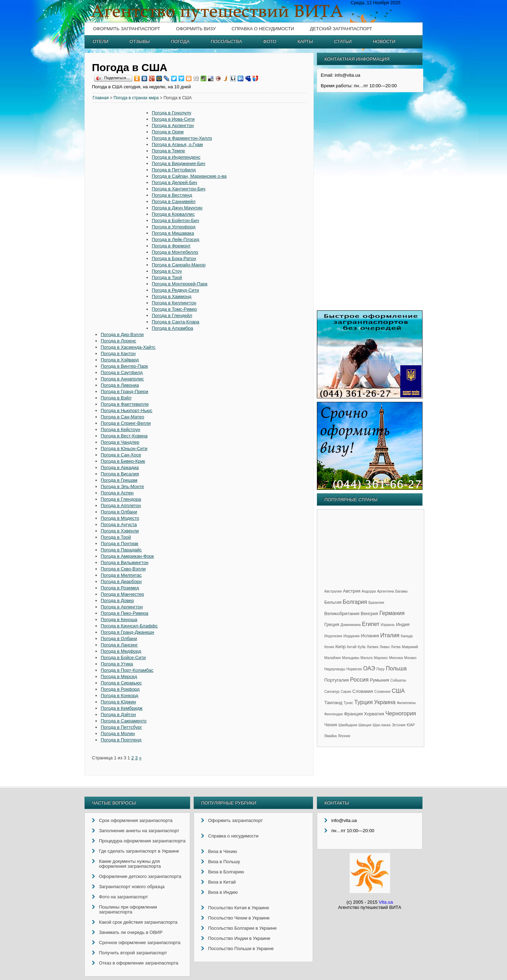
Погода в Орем (168, 132)
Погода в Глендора (121, 499)
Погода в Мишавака (173, 233)
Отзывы (140, 41)
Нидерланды (335, 669)
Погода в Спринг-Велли (126, 423)
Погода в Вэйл (116, 398)
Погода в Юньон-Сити (124, 448)
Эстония (399, 725)
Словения (382, 692)
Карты (305, 41)
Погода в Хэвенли (120, 531)
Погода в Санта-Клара (176, 322)
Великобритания (342, 614)
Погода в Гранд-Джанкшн (127, 632)
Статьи (343, 41)
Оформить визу (196, 29)
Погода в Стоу (167, 271)
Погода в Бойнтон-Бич (175, 220)
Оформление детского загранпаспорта (140, 876)
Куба (362, 647)
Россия (359, 680)
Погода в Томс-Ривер (174, 309)
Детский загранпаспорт (341, 29)
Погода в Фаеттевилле (125, 404)
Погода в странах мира (136, 98)
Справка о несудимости (263, 29)
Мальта (367, 658)
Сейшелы (398, 680)
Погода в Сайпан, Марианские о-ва (189, 176)
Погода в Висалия (120, 474)
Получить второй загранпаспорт (133, 953)
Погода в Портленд (121, 740)
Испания (370, 636)
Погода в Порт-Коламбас (127, 670)
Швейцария (348, 725)
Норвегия (354, 669)
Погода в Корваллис (173, 214)
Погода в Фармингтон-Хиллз (182, 138)
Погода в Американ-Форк (127, 556)
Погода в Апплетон (121, 505)
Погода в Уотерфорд (174, 227)
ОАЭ (369, 668)
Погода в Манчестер (122, 594)
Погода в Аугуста (119, 524)
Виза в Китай (222, 882)
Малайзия (333, 658)
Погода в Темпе (168, 151)
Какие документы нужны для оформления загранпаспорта (130, 864)
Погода (180, 41)
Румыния (379, 680)
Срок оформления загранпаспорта (136, 820)
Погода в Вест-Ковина (124, 436)
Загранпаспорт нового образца (132, 887)
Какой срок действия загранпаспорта (138, 922)
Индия (403, 624)
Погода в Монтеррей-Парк (180, 284)
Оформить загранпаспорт (127, 29)
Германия (392, 613)
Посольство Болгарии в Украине (242, 928)
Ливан (384, 647)
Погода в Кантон (118, 353)
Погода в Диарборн (121, 581)
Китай (352, 647)
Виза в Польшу (224, 862)
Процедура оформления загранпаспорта (142, 841)
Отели (101, 41)
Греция (332, 624)
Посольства (226, 41)
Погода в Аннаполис (122, 379)
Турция (363, 702)
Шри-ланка (381, 725)
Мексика (396, 658)
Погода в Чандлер (120, 442)
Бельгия (333, 602)
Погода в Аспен (117, 493)
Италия (390, 635)
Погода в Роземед (120, 588)
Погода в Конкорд (119, 696)
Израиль (388, 625)
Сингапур (332, 692)
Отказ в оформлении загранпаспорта (139, 963)
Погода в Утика (117, 664)
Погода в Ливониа (120, 385)
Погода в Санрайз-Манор (179, 265)
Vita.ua (386, 902)
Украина (385, 702)
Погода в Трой (167, 277)
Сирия (346, 692)
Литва (396, 647)
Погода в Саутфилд (122, 372)
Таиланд (333, 703)
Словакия (363, 691)
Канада (407, 636)
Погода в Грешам (119, 480)
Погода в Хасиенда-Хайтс (128, 347)
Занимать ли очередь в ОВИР (131, 932)
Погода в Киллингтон (174, 303)
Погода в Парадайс (121, 550)
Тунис (348, 703)
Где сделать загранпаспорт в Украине (139, 851)
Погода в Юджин (118, 702)
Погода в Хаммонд (172, 296)
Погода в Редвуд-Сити (175, 290)
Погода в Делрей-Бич (174, 182)
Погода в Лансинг (119, 645)
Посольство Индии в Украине (239, 938)
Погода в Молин (118, 734)
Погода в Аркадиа (120, 467)
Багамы (402, 591)
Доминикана (350, 625)
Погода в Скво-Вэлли (123, 569)
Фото (270, 41)
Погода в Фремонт (171, 246)
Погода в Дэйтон (118, 715)
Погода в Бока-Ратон (174, 258)
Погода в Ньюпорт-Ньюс (127, 410)
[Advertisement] (122, 217)
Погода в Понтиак (120, 543)
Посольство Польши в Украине (241, 949)
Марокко (381, 658)
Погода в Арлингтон (173, 125)
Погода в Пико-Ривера (124, 613)
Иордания (351, 636)
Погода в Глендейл (172, 315)
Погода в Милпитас (121, 575)
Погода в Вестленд (172, 195)
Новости (384, 41)
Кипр (341, 647)
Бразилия (376, 603)
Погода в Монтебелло (175, 252)
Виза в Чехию (223, 851)
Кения (329, 647)
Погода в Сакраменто (124, 721)
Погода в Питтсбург (121, 727)
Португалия (337, 680)
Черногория (400, 713)
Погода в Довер (117, 600)
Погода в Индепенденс (176, 157)
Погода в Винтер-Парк (124, 366)
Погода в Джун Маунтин (177, 208)
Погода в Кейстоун (120, 429)
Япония (344, 736)
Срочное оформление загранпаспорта (140, 943)
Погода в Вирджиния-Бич (179, 163)
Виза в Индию (223, 892)
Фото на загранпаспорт (123, 897)
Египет (371, 624)
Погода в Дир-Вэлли (122, 334)
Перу (380, 669)
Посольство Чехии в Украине (239, 918)
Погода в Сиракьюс (121, 683)
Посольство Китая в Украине (239, 908)
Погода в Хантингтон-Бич (179, 189)
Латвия (373, 647)
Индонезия (333, 636)
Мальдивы (350, 658)
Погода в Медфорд (121, 651)
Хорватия (374, 714)
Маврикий (410, 647)
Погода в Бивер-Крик (123, 461)
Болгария (355, 602)
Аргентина (386, 591)
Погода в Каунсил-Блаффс (129, 626)
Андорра (369, 591)
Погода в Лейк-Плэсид (176, 239)
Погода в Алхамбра (172, 328)
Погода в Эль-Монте (122, 486)
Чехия (331, 725)
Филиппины (406, 703)
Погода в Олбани (119, 512)
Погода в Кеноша (119, 619)
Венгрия (369, 614)
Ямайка (330, 736)
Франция (353, 714)
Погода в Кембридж (122, 708)
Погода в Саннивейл (174, 201)
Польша (396, 668)
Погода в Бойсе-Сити (123, 657)
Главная (101, 98)
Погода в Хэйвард (120, 360)
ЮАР (411, 725)
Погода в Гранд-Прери (124, 391)
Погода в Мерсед (119, 676)
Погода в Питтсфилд (174, 170)
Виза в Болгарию (226, 872)
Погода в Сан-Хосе (121, 455)
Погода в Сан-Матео (122, 417)
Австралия (333, 591)
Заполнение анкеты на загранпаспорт (139, 831)
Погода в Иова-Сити (173, 119)
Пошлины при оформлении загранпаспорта (128, 909)
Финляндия (333, 714)
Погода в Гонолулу (171, 113)
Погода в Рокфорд (120, 689)
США (398, 691)
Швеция (365, 725)
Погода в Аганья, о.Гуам (177, 144)
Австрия (352, 591)
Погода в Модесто (120, 518)
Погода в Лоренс (118, 341)
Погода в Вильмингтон (125, 562)
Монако (410, 658)
